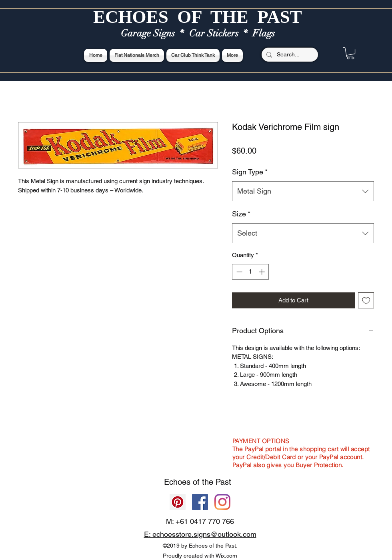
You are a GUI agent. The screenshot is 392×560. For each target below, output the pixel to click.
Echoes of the (190, 482)
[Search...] (289, 55)
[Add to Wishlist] (366, 301)
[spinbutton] (251, 272)
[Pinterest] (178, 502)
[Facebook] (200, 502)
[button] (350, 53)
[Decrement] (239, 272)
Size (241, 214)
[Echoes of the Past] (222, 502)
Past (223, 482)
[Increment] (263, 272)
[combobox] (303, 191)
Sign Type (250, 172)
